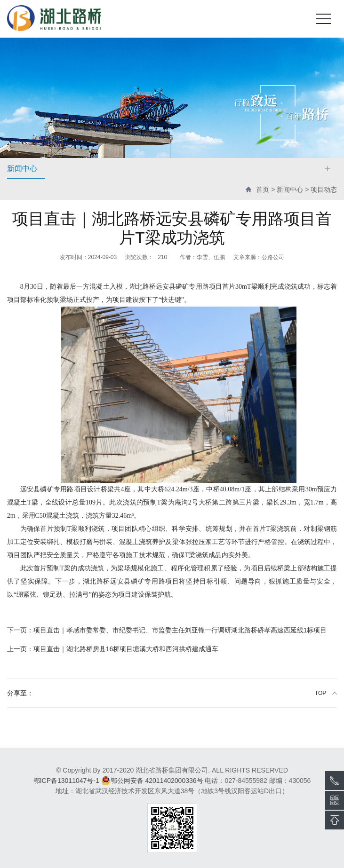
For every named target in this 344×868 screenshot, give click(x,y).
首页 (263, 189)
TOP (320, 693)
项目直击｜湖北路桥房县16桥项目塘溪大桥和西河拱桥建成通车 (113, 649)
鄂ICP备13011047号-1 (66, 781)
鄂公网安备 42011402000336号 (152, 781)
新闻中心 (290, 189)
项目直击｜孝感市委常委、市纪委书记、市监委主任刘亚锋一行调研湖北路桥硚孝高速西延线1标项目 (167, 630)
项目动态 (324, 189)
